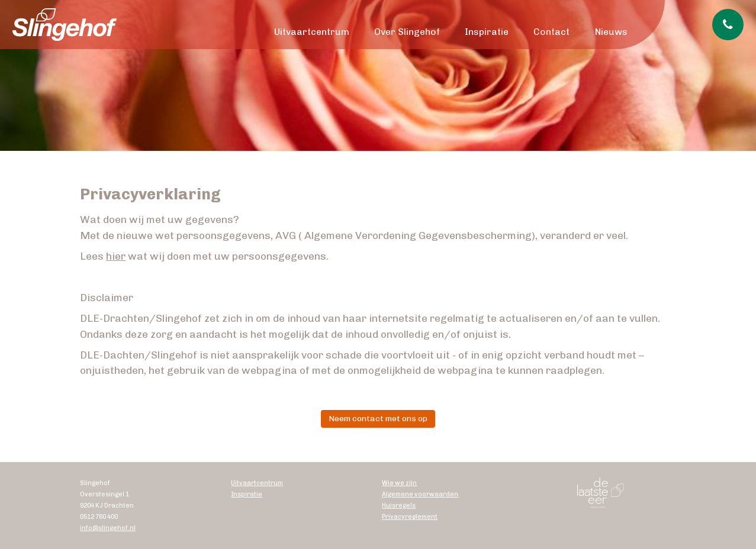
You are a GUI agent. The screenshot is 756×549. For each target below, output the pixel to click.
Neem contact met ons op (378, 419)
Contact (551, 32)
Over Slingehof (407, 32)
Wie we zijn (399, 483)
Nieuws (611, 32)
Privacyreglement (410, 517)
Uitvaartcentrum (312, 32)
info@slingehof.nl (108, 528)
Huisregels (399, 506)
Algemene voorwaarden (420, 494)
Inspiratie (487, 32)
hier (116, 256)
